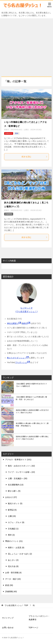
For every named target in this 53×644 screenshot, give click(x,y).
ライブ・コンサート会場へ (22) (21, 472)
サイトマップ (8, 618)
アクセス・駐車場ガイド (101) (18, 460)
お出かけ (9, 133)
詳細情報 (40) (11, 591)
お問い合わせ (8, 628)
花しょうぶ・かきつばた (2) (20, 554)
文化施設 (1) (13, 529)
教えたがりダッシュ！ (17, 358)
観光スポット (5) (15, 503)
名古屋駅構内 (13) (16, 485)
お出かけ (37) (11, 497)
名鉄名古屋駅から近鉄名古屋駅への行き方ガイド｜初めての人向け (32, 411)
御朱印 (25, 323)
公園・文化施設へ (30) (18, 478)
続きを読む (35, 157)
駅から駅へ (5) (14, 491)
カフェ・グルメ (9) (16, 522)
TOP (16, 605)
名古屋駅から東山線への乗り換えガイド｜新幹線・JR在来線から (32, 425)
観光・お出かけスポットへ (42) (21, 466)
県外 (17, 133)
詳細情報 (9, 214)
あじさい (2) (13, 560)
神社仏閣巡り (13, 323)
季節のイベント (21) (14, 541)
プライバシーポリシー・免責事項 (39, 618)
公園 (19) (12, 516)
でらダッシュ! (21, 362)
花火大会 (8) (13, 566)
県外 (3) (11, 535)
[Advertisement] (26, 46)
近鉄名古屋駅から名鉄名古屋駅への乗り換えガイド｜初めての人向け (32, 438)
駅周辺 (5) (12, 510)
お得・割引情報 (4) (13, 573)
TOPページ (33, 628)
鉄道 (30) (9, 585)
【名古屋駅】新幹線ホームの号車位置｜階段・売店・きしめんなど (31, 398)
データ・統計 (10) (13, 579)
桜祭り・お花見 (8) (16, 548)
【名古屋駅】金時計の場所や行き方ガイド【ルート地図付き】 (31, 385)
